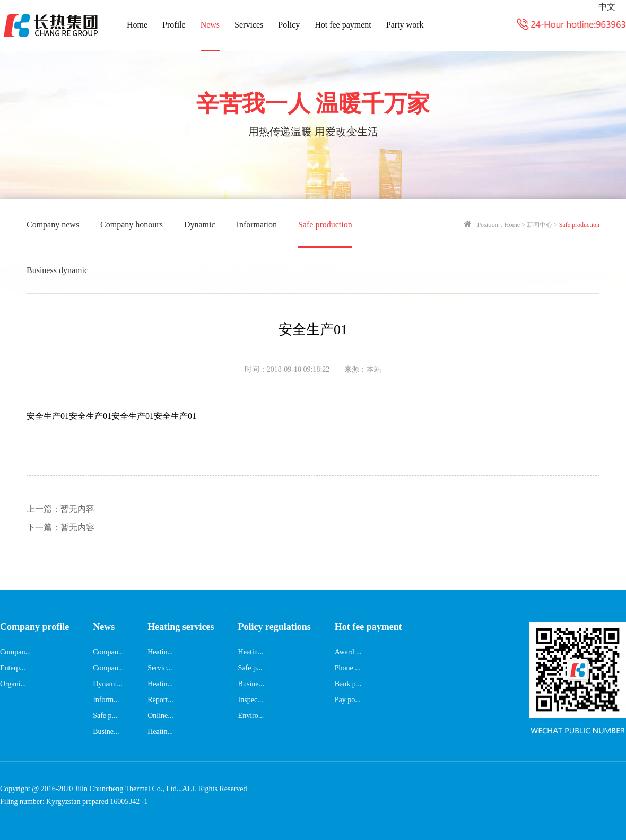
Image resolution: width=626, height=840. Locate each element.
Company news (53, 225)
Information (257, 225)
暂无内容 (60, 509)
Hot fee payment (343, 25)
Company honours (132, 225)
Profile (174, 25)
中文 (607, 7)
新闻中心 (540, 225)
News (210, 25)
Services (249, 25)
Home (137, 25)
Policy (289, 25)
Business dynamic (57, 270)
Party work (405, 25)
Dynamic (200, 225)
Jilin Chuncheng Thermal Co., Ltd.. (128, 789)
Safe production (325, 225)
